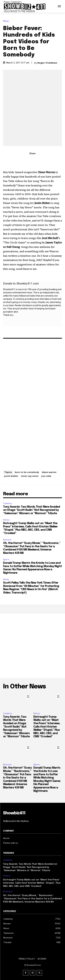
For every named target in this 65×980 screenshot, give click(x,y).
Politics (6, 520)
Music (7, 21)
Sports (6, 560)
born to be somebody (27, 472)
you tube (46, 476)
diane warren (49, 472)
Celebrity (7, 503)
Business (7, 540)
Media (6, 579)
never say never (30, 476)
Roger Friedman (47, 63)
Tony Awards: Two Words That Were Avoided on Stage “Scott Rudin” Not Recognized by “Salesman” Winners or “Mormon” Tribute (32, 510)
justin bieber (11, 476)
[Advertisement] (32, 646)
